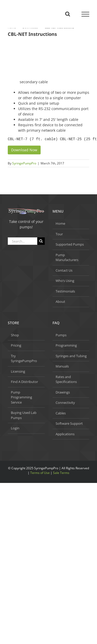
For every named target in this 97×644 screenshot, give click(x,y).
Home (60, 223)
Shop (15, 335)
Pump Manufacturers (67, 257)
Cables (61, 413)
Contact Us (64, 270)
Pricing (16, 345)
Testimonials (65, 291)
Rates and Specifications (66, 379)
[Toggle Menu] (85, 14)
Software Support (69, 423)
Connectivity (65, 403)
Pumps (61, 335)
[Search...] (23, 241)
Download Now (24, 150)
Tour (59, 234)
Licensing (18, 371)
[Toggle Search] (68, 14)
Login (15, 428)
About (60, 302)
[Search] (41, 241)
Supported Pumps (70, 244)
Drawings (63, 392)
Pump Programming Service (21, 397)
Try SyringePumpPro (24, 358)
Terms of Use (40, 473)
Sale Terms (61, 473)
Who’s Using (65, 281)
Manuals (62, 366)
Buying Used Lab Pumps (24, 415)
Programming (66, 345)
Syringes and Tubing (71, 356)
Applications (65, 434)
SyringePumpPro (24, 163)
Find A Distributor (24, 382)
